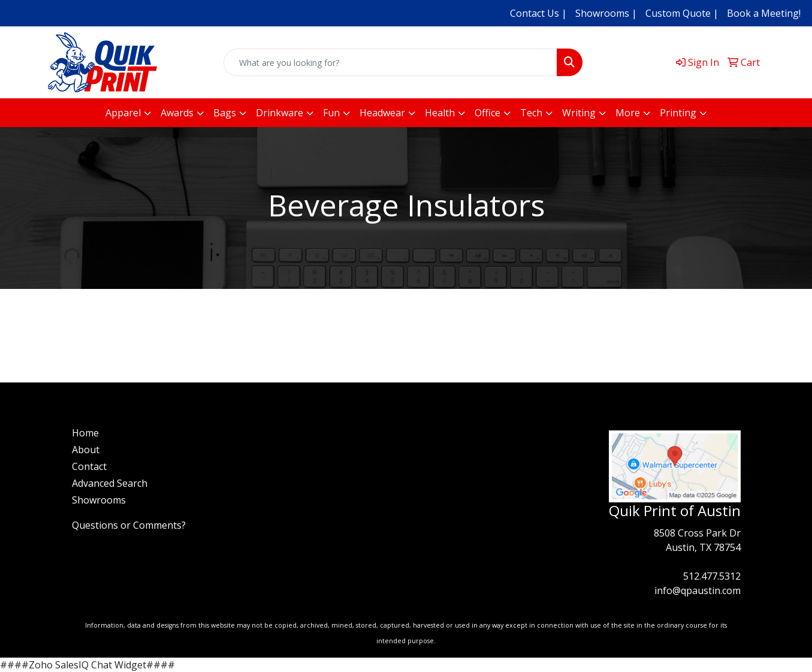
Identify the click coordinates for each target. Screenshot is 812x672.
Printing (678, 113)
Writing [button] (579, 113)
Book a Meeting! (764, 13)
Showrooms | (606, 13)
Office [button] (487, 113)
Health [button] (440, 113)
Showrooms (99, 500)
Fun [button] (331, 113)
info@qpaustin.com (698, 590)
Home (85, 433)
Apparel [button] (123, 113)
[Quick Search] (391, 62)
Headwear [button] (382, 113)
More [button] (628, 113)
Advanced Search (110, 483)
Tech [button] (531, 113)
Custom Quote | (682, 13)
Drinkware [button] (280, 113)
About (86, 450)
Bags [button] (225, 113)
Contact (89, 466)
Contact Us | (538, 13)
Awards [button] (177, 113)
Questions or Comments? (129, 525)
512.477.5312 (712, 576)
